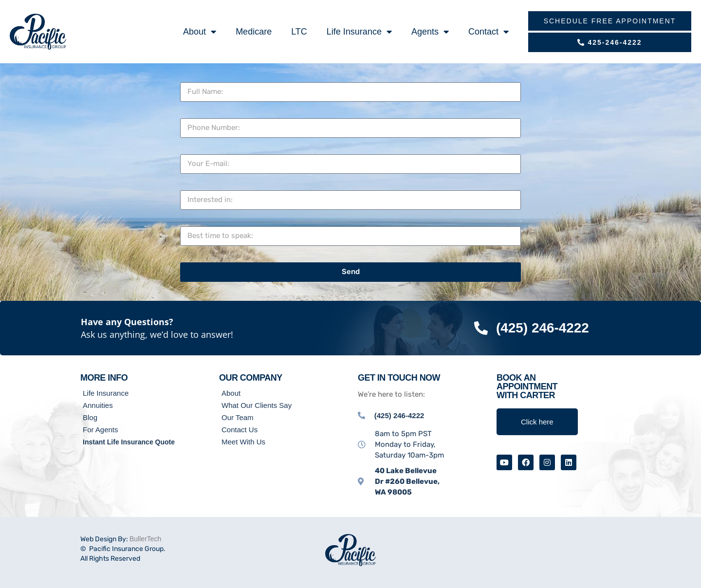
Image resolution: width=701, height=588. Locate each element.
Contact (489, 32)
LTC (299, 32)
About (200, 32)
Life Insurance (359, 32)
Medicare (254, 32)
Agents (430, 32)
